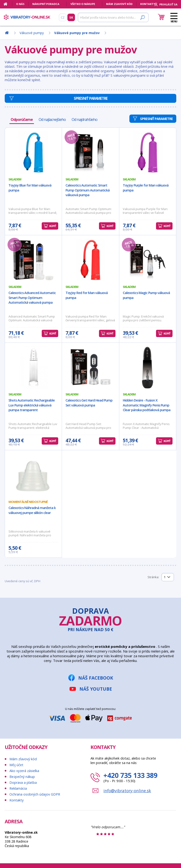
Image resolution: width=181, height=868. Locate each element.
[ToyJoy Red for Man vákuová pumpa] (90, 260)
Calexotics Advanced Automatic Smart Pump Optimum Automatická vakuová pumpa (32, 298)
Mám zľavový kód (119, 4)
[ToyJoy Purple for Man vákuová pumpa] (148, 152)
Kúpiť (53, 226)
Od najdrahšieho (84, 119)
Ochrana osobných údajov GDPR (35, 794)
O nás (20, 4)
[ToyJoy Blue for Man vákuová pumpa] (33, 152)
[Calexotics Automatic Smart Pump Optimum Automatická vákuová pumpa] (90, 152)
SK (71, 17)
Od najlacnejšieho (52, 119)
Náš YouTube (96, 689)
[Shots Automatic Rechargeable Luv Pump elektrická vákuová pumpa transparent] (33, 367)
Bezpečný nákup (22, 777)
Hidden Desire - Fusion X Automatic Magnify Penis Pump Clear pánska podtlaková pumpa (147, 405)
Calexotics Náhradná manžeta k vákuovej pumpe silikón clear (32, 510)
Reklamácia (18, 788)
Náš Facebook (96, 678)
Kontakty (148, 4)
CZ (63, 17)
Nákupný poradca (46, 4)
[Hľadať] (113, 17)
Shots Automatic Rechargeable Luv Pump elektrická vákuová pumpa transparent (32, 405)
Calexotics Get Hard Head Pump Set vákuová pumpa (89, 403)
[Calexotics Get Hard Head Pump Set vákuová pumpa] (90, 367)
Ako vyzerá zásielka (24, 771)
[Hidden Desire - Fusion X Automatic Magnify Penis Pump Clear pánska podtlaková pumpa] (148, 367)
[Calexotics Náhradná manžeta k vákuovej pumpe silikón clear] (33, 475)
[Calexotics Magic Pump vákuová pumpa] (148, 260)
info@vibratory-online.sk (127, 791)
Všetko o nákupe (83, 4)
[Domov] (8, 4)
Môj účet (16, 765)
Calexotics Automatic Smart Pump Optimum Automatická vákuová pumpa (88, 190)
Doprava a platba (23, 782)
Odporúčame (22, 119)
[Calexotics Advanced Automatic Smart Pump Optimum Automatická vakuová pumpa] (33, 260)
